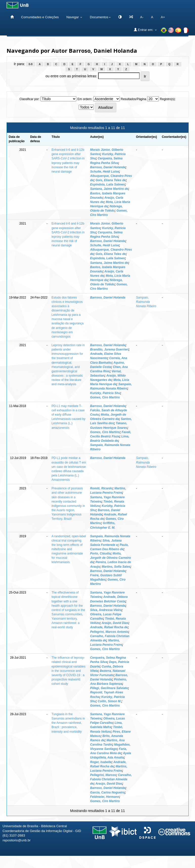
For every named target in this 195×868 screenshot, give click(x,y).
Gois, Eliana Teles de (111, 180)
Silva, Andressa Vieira (106, 610)
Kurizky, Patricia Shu (105, 393)
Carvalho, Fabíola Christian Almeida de (111, 779)
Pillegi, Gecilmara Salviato (109, 688)
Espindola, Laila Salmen (107, 184)
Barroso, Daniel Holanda (108, 167)
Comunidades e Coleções (40, 17)
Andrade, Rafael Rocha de (109, 627)
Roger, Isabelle (101, 762)
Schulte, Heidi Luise (104, 172)
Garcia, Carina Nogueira (107, 792)
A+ (163, 17)
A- (142, 17)
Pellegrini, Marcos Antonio (109, 632)
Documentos (100, 17)
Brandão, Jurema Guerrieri (109, 349)
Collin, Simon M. (109, 701)
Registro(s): (168, 99)
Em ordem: (85, 99)
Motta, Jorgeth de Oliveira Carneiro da (110, 558)
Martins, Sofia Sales (116, 567)
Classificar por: (29, 99)
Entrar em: (145, 30)
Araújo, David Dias (115, 623)
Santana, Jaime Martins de (109, 189)
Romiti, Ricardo (101, 488)
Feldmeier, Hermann (105, 797)
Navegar (74, 17)
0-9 (30, 64)
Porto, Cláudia (100, 553)
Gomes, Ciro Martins (105, 397)
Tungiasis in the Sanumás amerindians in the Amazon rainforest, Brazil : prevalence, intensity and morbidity (68, 723)
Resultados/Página (134, 99)
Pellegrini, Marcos (103, 775)
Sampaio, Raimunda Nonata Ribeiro (146, 302)
